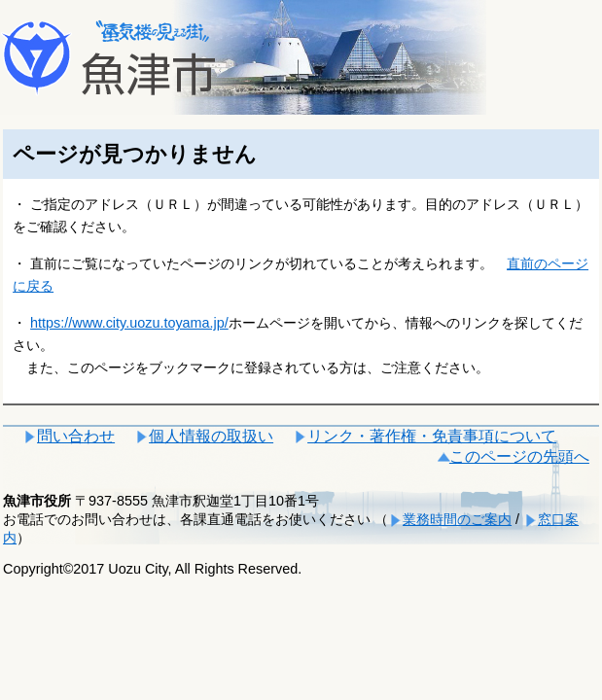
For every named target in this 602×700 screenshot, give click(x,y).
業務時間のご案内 (457, 519)
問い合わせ (76, 436)
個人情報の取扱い (211, 436)
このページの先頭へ (519, 456)
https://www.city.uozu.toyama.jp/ (129, 323)
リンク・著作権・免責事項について (432, 436)
